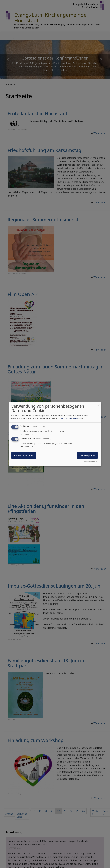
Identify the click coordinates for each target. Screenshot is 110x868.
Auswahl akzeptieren (24, 455)
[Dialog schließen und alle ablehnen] (99, 404)
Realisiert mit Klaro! (90, 462)
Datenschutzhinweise (68, 419)
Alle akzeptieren (87, 455)
